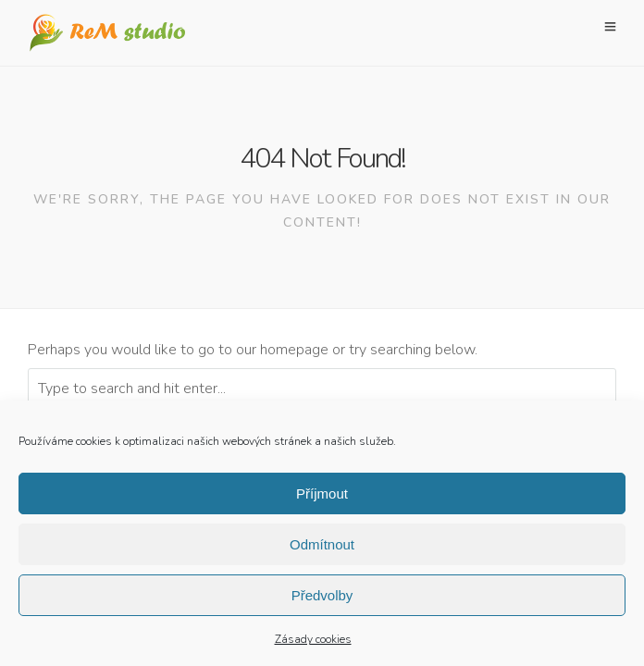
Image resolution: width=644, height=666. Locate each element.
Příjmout (322, 497)
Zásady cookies (313, 644)
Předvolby (322, 599)
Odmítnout (322, 548)
